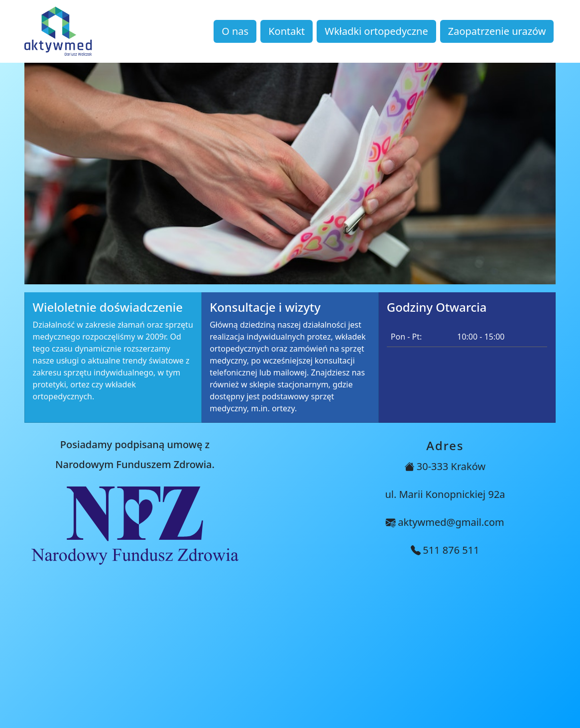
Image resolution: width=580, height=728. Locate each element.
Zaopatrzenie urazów (497, 31)
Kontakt (287, 31)
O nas (235, 31)
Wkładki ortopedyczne (376, 31)
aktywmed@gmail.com (451, 522)
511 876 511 (451, 550)
